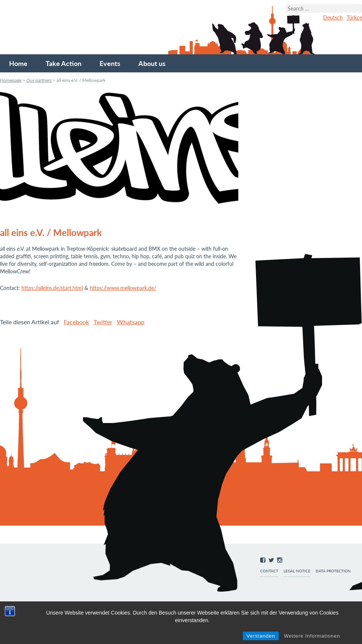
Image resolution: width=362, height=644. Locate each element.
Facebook (76, 322)
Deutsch (333, 18)
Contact (269, 571)
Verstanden (261, 636)
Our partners (39, 80)
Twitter (103, 322)
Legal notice (297, 571)
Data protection (333, 571)
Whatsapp (131, 322)
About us (152, 63)
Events (110, 63)
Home (18, 63)
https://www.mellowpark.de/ (123, 288)
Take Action (64, 63)
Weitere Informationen (312, 636)
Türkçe (354, 18)
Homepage (11, 80)
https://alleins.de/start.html (52, 288)
